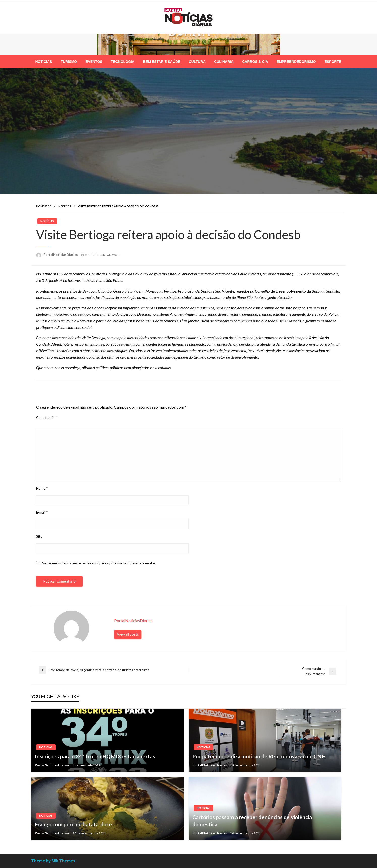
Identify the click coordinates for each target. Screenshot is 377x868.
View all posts (128, 634)
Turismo (69, 62)
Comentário (47, 417)
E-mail (42, 512)
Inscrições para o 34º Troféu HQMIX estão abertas (95, 756)
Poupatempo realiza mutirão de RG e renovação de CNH (259, 756)
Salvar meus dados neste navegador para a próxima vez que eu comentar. (99, 563)
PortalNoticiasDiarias (61, 255)
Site (39, 536)
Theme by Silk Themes (53, 861)
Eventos (94, 62)
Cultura (197, 62)
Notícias (44, 62)
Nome (42, 488)
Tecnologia (123, 62)
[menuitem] (44, 62)
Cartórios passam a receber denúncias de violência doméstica (252, 821)
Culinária (224, 62)
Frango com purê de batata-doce (73, 824)
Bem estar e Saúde (162, 62)
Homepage (44, 206)
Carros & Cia (255, 62)
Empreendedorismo (296, 62)
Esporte (333, 62)
